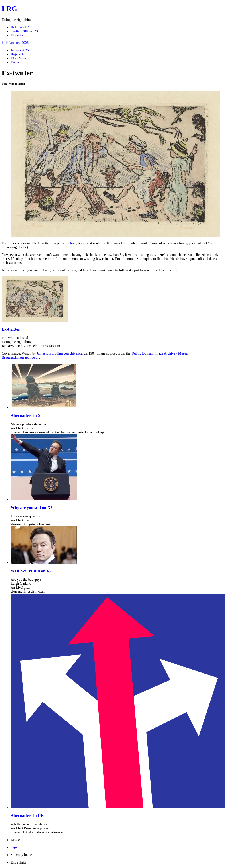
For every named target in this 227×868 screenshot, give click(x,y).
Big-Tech (17, 54)
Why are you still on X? (31, 508)
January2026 (20, 50)
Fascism (16, 62)
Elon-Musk (19, 58)
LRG (9, 9)
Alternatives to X (26, 416)
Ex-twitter (18, 35)
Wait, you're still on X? (31, 571)
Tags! (15, 847)
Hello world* (20, 27)
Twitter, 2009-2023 (24, 31)
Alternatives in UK (27, 816)
